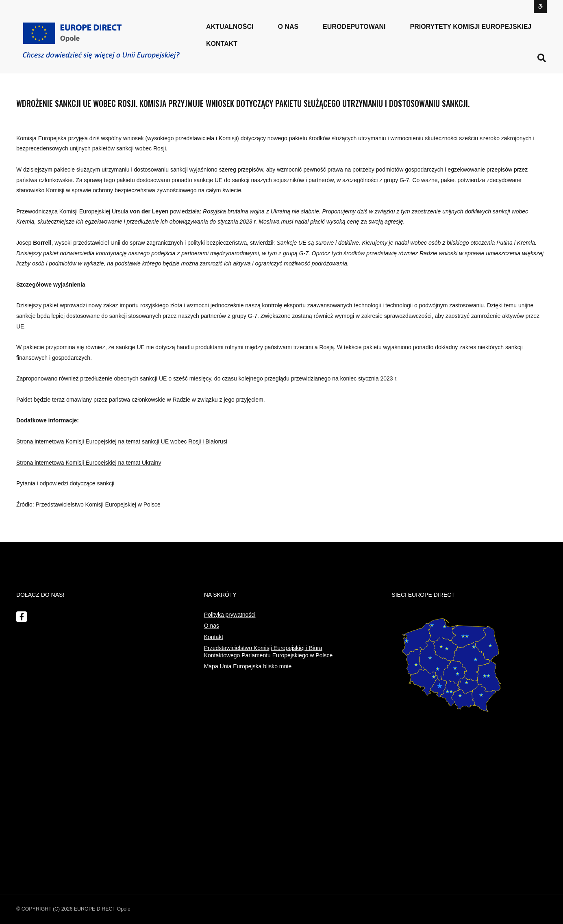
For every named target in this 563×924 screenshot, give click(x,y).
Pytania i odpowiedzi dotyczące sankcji (65, 483)
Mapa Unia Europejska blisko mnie (248, 666)
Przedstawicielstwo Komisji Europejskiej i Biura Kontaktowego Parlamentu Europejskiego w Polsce (268, 652)
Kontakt (222, 44)
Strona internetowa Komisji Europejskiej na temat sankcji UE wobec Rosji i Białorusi (122, 441)
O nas (212, 626)
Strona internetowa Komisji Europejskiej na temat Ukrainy (89, 463)
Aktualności (230, 27)
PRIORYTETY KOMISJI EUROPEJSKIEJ (471, 27)
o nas (288, 27)
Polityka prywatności (230, 615)
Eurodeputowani (354, 27)
